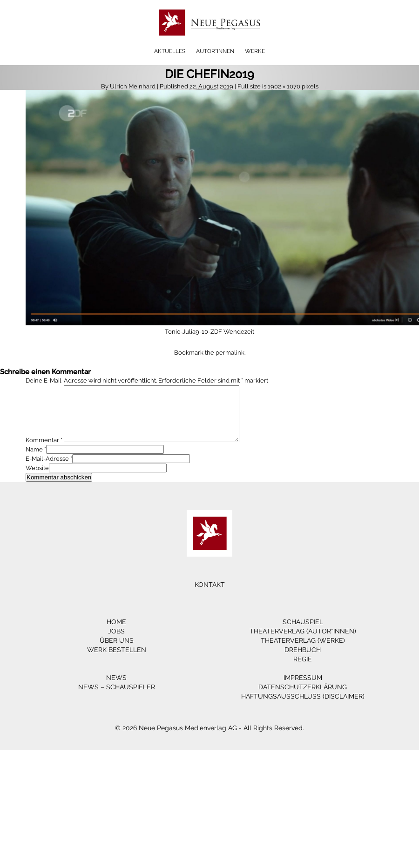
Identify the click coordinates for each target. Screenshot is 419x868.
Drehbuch (303, 661)
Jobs (116, 642)
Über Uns (117, 652)
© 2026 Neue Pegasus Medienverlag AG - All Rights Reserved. (209, 739)
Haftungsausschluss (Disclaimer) (303, 707)
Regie (303, 670)
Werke (255, 51)
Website (37, 479)
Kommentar (44, 451)
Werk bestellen (117, 661)
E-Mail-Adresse (47, 470)
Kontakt (210, 596)
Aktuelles (170, 51)
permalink (230, 353)
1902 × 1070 (284, 86)
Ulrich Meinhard (133, 86)
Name (34, 461)
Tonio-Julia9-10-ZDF (193, 332)
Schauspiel (303, 633)
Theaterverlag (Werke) (303, 652)
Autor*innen (215, 51)
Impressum (303, 689)
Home (116, 633)
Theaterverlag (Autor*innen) (303, 642)
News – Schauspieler (117, 698)
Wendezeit (239, 332)
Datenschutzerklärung (303, 698)
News (116, 689)
